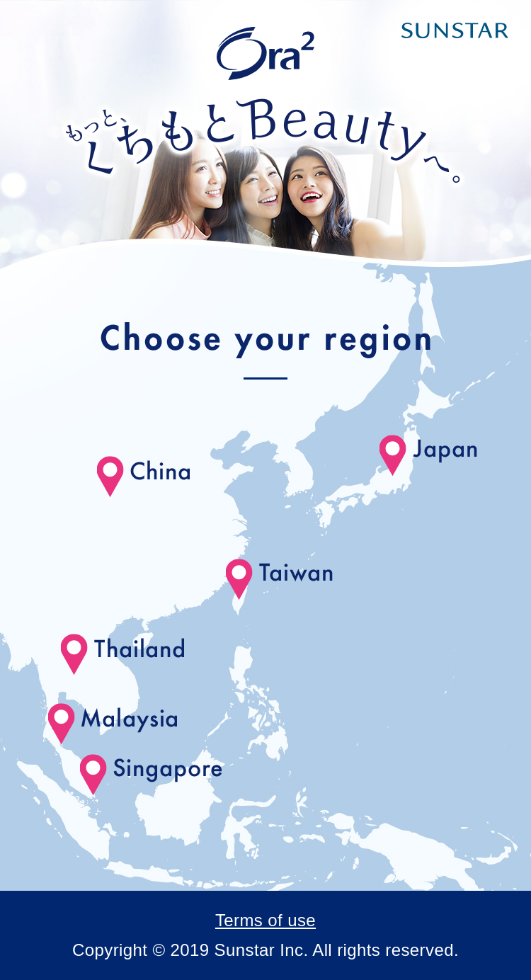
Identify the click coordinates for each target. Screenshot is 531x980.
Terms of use (265, 920)
